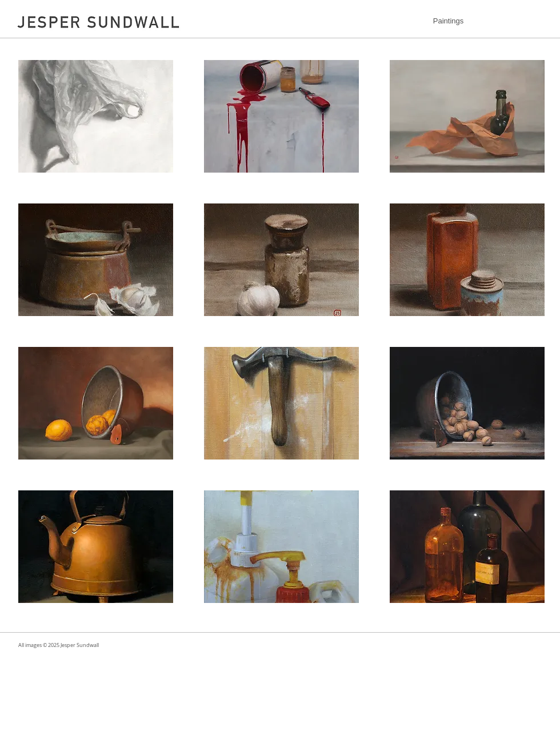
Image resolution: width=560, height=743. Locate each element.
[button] (96, 116)
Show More (281, 612)
